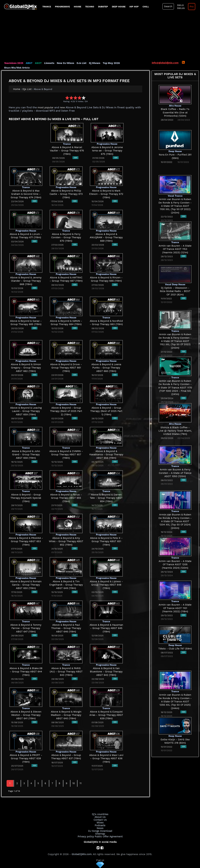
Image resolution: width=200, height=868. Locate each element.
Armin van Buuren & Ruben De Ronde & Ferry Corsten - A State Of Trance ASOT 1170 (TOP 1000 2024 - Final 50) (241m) (175, 388)
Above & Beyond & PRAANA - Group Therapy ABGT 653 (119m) (26, 541)
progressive (62, 7)
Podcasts (100, 825)
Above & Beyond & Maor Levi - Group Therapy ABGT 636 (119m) (106, 758)
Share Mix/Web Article (17, 68)
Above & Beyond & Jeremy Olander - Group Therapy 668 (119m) (26, 281)
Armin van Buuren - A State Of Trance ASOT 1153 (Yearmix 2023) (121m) (175, 249)
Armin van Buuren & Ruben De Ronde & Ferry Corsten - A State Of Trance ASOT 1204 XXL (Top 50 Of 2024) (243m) (175, 521)
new (62, 107)
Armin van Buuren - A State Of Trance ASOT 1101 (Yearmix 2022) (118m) (175, 608)
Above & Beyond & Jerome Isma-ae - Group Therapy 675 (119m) (107, 151)
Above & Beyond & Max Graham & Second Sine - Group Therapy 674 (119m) (26, 194)
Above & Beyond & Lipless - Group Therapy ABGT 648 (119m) (106, 585)
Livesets (49, 63)
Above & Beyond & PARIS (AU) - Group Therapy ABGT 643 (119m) (66, 672)
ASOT (38, 63)
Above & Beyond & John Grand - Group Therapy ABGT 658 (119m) (26, 455)
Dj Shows (95, 63)
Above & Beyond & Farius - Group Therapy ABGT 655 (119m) (66, 498)
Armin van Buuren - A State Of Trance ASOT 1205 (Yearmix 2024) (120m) (175, 564)
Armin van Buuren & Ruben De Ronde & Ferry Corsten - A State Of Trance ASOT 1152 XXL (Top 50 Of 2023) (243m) (175, 341)
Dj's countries (100, 814)
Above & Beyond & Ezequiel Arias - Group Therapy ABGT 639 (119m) (106, 715)
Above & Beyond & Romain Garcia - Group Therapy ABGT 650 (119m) (26, 585)
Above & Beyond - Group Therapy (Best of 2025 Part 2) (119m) (66, 411)
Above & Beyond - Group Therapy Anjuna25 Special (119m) (26, 498)
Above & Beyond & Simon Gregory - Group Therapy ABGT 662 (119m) (26, 368)
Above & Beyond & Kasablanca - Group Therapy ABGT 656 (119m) (106, 455)
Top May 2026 (111, 63)
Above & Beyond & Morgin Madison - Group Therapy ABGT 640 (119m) (66, 715)
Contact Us (100, 820)
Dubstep (103, 7)
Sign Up (181, 8)
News (100, 828)
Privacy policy (86, 837)
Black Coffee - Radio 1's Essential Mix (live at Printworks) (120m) (175, 112)
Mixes (100, 823)
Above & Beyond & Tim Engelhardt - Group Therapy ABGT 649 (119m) (66, 585)
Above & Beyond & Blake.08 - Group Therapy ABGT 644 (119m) (26, 672)
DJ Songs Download (100, 831)
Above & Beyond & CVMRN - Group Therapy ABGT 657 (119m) (66, 455)
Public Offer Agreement (109, 837)
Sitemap (100, 834)
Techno (90, 7)
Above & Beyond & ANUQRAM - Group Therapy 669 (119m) (106, 237)
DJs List (82, 63)
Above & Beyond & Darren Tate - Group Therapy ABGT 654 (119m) (106, 498)
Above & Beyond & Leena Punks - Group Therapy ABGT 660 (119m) (106, 368)
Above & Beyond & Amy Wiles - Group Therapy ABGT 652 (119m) (66, 541)
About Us (100, 817)
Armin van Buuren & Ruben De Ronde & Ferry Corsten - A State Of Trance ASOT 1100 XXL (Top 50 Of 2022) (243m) (175, 206)
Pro (192, 7)
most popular (46, 107)
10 (74, 783)
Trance (47, 7)
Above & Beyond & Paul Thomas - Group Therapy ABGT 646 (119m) (66, 628)
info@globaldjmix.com (165, 63)
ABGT (29, 63)
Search (168, 6)
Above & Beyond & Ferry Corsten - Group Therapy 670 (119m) (66, 237)
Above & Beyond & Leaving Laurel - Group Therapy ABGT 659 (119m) (26, 411)
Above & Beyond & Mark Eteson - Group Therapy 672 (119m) (106, 194)
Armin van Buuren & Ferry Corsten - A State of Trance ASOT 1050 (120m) (175, 473)
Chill (146, 7)
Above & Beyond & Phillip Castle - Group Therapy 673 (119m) (66, 194)
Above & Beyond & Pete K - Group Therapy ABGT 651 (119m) (106, 541)
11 (81, 783)
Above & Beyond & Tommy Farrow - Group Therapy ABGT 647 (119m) (26, 628)
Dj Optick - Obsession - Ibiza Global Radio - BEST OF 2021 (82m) (175, 291)
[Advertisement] (100, 37)
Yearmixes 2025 (14, 63)
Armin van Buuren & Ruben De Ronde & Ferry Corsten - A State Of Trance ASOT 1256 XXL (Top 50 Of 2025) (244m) (175, 701)
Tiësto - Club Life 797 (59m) (175, 649)
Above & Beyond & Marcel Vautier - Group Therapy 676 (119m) (67, 151)
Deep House (119, 7)
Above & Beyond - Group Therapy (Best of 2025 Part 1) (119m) (106, 411)
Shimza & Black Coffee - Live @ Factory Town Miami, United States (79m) (175, 431)
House (78, 7)
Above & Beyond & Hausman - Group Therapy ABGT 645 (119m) (106, 628)
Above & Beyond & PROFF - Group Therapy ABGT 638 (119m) (26, 758)
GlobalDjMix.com (82, 854)
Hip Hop (134, 7)
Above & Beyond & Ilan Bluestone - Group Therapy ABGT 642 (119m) (106, 672)
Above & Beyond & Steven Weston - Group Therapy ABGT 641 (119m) (26, 715)
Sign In (180, 5)
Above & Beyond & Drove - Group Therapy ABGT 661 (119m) (66, 368)
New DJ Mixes (65, 63)
